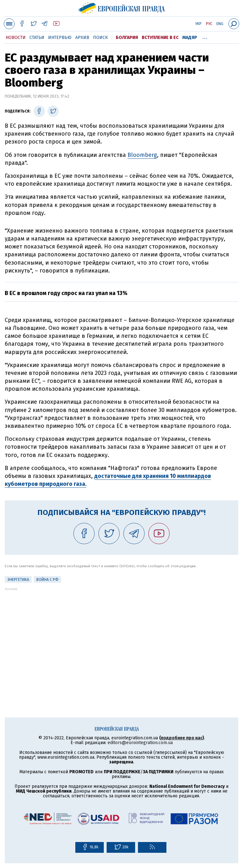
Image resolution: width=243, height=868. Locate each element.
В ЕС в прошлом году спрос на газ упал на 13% (66, 293)
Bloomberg (142, 155)
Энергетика (18, 580)
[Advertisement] (121, 635)
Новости (16, 38)
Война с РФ (47, 580)
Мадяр (190, 38)
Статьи (37, 38)
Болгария (127, 38)
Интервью (60, 38)
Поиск (100, 38)
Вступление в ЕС (160, 38)
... (205, 36)
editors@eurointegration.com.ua (140, 743)
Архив (82, 38)
